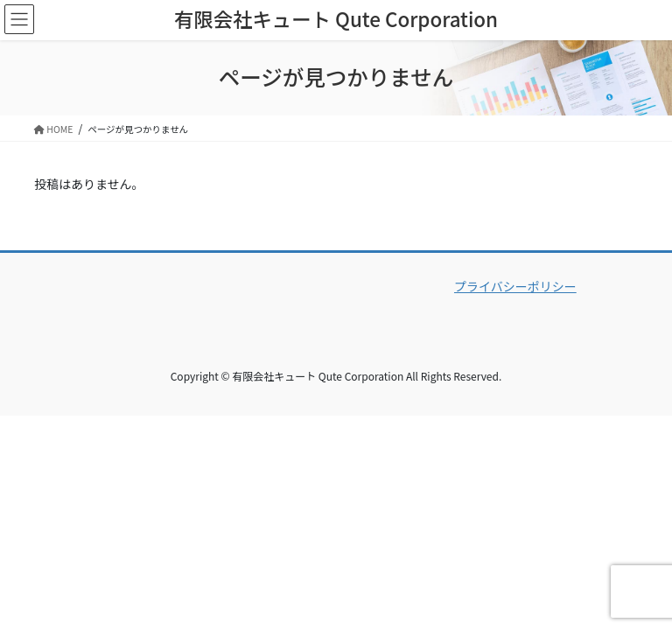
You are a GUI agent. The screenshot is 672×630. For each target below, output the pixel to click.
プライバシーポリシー (515, 286)
